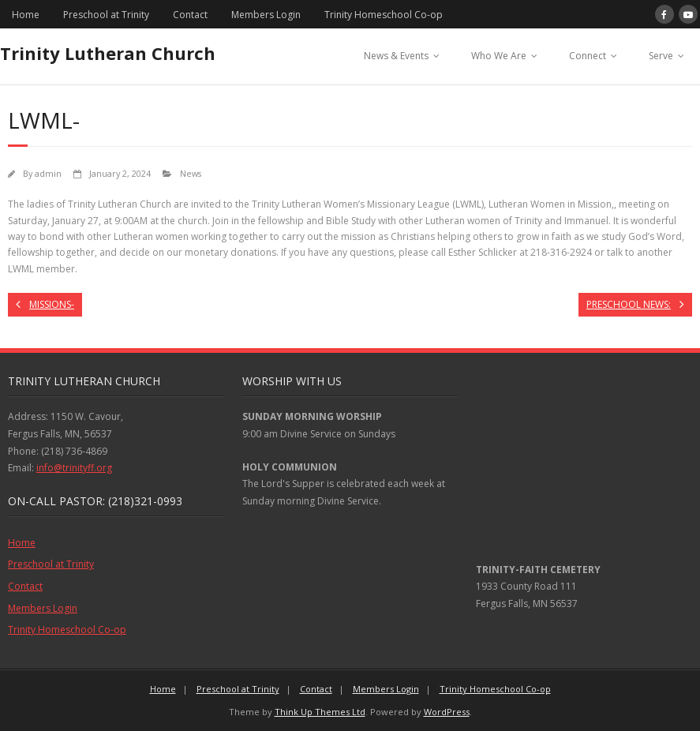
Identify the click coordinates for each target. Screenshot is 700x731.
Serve (661, 56)
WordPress (447, 712)
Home (26, 15)
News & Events (396, 56)
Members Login (266, 15)
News (191, 173)
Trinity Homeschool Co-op (384, 15)
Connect (588, 56)
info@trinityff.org (74, 468)
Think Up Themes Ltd (320, 712)
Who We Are (499, 56)
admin (48, 173)
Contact (190, 15)
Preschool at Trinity (106, 15)
